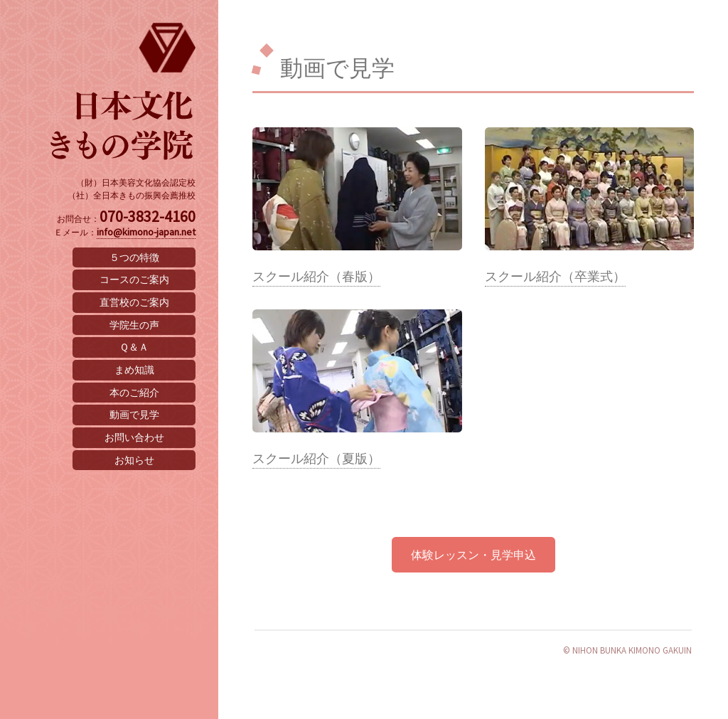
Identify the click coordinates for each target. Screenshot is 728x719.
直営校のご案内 (134, 302)
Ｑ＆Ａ (134, 347)
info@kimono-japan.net (146, 232)
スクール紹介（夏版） (316, 459)
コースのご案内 (134, 279)
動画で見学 (134, 415)
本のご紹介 (134, 393)
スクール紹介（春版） (316, 277)
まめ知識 (134, 370)
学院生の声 (134, 325)
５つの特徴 (134, 257)
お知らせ (134, 460)
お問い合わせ (134, 437)
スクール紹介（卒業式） (555, 277)
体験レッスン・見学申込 (473, 555)
